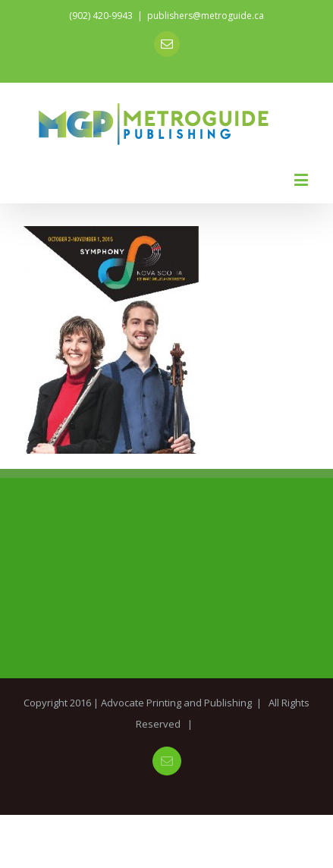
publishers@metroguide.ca (206, 16)
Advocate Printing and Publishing (176, 703)
